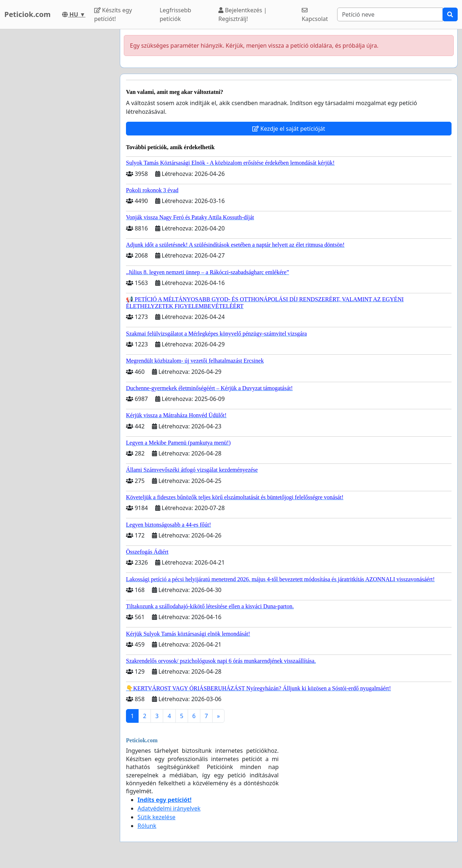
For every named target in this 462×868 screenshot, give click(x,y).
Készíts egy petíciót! (113, 14)
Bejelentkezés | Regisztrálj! (243, 14)
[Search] (390, 14)
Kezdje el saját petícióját (289, 129)
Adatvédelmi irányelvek (169, 808)
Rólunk (147, 826)
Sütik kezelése (156, 817)
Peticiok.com (27, 14)
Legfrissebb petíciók (175, 14)
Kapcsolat (315, 15)
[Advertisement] (58, 138)
